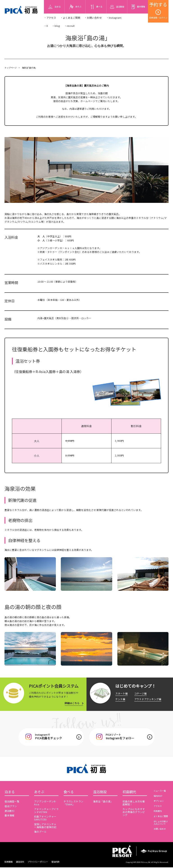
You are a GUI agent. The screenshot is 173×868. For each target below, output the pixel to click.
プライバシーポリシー (38, 862)
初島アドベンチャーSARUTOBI (45, 819)
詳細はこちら (72, 703)
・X (46, 26)
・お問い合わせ (93, 18)
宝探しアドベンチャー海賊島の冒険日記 (45, 826)
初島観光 (129, 792)
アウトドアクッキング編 (148, 699)
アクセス (158, 806)
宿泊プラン (11, 807)
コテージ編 (140, 693)
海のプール (40, 832)
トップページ (11, 68)
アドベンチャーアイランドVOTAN (46, 811)
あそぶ (39, 792)
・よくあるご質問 (70, 18)
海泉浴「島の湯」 (103, 802)
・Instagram (114, 18)
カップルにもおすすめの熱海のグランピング (134, 813)
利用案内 (158, 811)
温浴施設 (100, 792)
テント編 (120, 699)
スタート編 (122, 693)
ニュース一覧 (160, 791)
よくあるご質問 (161, 817)
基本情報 (9, 816)
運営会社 (20, 862)
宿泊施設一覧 (12, 802)
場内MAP (158, 796)
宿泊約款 (55, 862)
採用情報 (9, 862)
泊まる (10, 792)
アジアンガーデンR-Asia (45, 804)
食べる (69, 792)
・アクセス (50, 18)
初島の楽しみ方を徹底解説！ (134, 804)
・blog (56, 26)
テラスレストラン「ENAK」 (73, 804)
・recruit (69, 26)
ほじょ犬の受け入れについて (161, 823)
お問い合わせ (160, 829)
